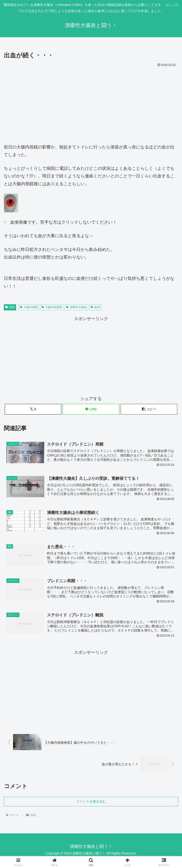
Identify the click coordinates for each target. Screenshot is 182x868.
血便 (95, 307)
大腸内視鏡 (29, 307)
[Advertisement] (91, 104)
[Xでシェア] (33, 409)
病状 (10, 307)
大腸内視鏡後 (52, 307)
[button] (149, 409)
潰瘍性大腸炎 (76, 307)
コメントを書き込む (91, 803)
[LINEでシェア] (91, 409)
